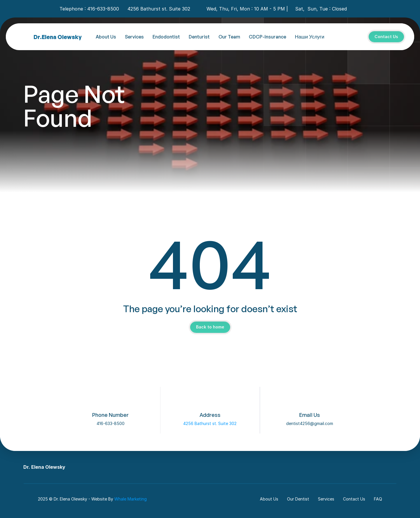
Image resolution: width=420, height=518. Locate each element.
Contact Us (354, 499)
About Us (106, 37)
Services (134, 37)
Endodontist (166, 37)
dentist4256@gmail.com (310, 423)
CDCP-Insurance (267, 37)
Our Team (229, 37)
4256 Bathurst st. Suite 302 (210, 423)
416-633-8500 (111, 423)
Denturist (199, 37)
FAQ (378, 499)
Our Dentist (298, 499)
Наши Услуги (310, 37)
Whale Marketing (131, 499)
